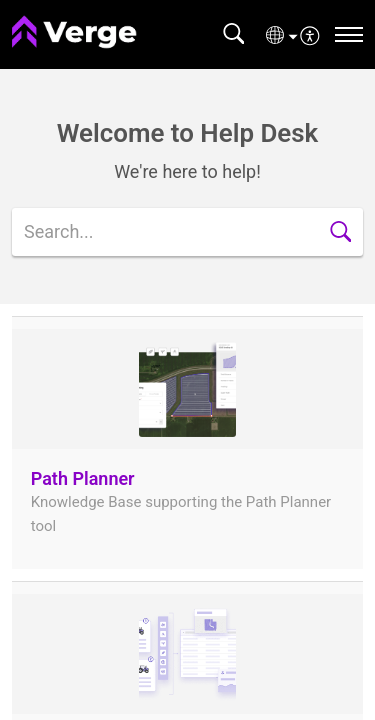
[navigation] (349, 34)
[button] (233, 34)
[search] (187, 232)
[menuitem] (310, 34)
